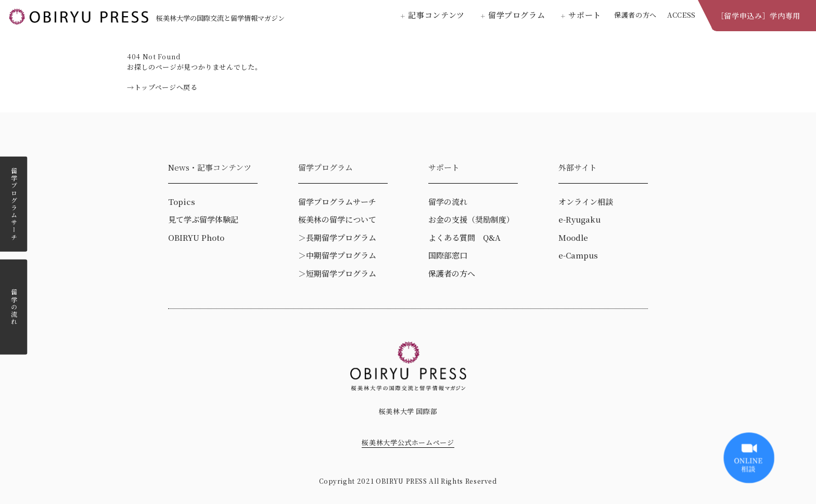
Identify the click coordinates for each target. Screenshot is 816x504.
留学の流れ (14, 307)
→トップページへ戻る (162, 87)
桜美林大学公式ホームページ (408, 442)
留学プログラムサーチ (14, 204)
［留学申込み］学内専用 (758, 16)
